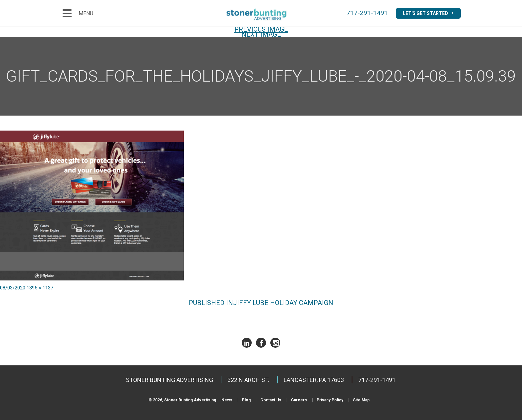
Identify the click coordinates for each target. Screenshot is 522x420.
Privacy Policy (330, 400)
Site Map (361, 400)
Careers (299, 400)
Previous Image (261, 30)
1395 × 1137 (40, 288)
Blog (246, 400)
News (227, 400)
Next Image (261, 35)
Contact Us (271, 400)
